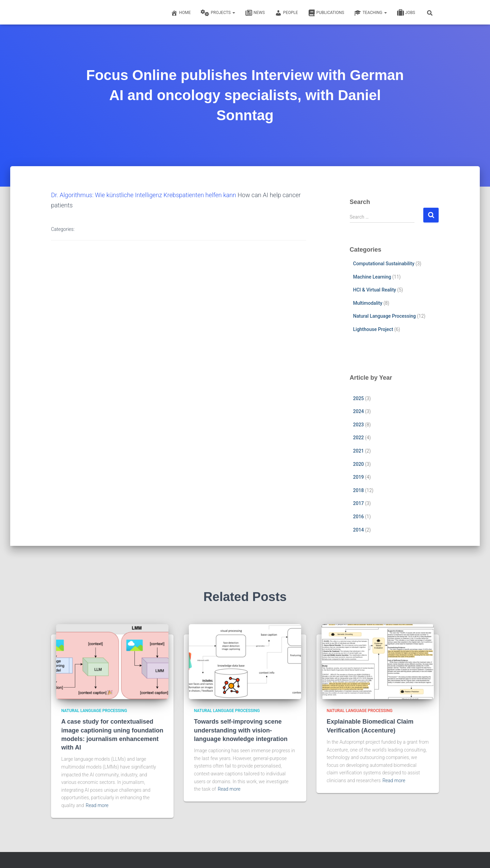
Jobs (406, 13)
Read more (97, 805)
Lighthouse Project (373, 329)
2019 (359, 477)
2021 (359, 451)
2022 (359, 438)
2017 (359, 503)
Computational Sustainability (384, 264)
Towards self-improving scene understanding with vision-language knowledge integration (241, 730)
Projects (218, 13)
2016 (359, 517)
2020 (359, 464)
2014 (359, 530)
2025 (359, 398)
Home (181, 13)
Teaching (370, 13)
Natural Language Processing (385, 316)
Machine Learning (372, 277)
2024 (359, 411)
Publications (326, 13)
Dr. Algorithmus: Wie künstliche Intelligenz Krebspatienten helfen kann (144, 195)
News (255, 13)
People (287, 13)
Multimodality (368, 303)
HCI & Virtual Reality (375, 290)
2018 (359, 490)
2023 (359, 425)
